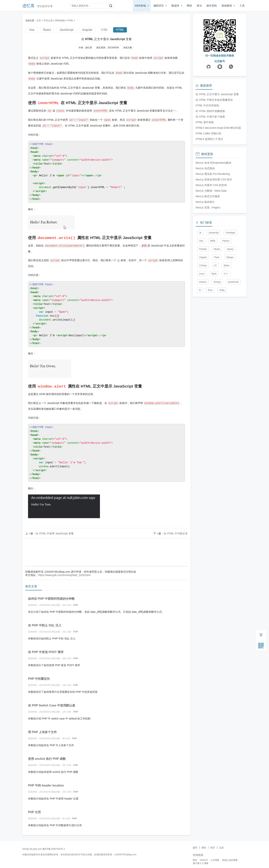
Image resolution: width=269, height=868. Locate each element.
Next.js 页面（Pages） (209, 264)
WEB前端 (140, 6)
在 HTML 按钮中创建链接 (210, 168)
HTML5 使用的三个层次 (209, 196)
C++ (226, 330)
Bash (214, 330)
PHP (76, 602)
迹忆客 (29, 6)
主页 (39, 21)
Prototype (230, 289)
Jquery (230, 306)
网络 (189, 6)
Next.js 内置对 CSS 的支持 (211, 242)
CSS (104, 30)
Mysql (217, 306)
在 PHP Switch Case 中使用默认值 (52, 703)
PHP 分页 (34, 810)
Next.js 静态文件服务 (208, 253)
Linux (202, 330)
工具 (242, 6)
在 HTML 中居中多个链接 (210, 173)
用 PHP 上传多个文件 (42, 729)
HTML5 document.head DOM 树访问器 (218, 184)
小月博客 (215, 858)
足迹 (221, 845)
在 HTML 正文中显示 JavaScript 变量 (217, 151)
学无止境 (48, 21)
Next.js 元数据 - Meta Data (211, 247)
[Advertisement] (106, 548)
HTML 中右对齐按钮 (207, 162)
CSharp (203, 322)
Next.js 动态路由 (205, 225)
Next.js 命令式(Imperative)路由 (213, 219)
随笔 (204, 845)
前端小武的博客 (230, 858)
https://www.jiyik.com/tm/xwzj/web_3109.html (64, 572)
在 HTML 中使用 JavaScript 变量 (55, 531)
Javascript (214, 289)
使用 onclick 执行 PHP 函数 (47, 756)
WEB (213, 297)
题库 (195, 845)
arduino (203, 338)
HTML (70, 21)
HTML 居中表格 (205, 179)
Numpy (217, 338)
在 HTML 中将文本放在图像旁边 (214, 156)
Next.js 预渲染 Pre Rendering (213, 230)
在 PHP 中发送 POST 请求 (46, 649)
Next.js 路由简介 (205, 258)
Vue (32, 30)
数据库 (175, 6)
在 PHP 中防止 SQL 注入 (45, 623)
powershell (233, 338)
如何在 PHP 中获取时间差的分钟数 (51, 596)
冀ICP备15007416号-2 (54, 846)
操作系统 (212, 6)
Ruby (222, 347)
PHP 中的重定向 (39, 676)
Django (230, 314)
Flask (217, 314)
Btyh (195, 857)
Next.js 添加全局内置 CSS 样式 (214, 236)
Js (200, 289)
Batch (227, 322)
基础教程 (227, 6)
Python (226, 297)
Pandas (203, 306)
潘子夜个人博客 (201, 861)
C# (215, 322)
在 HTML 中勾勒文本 (176, 531)
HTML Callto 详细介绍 (208, 190)
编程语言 (159, 6)
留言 (213, 845)
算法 (199, 6)
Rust (210, 347)
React (47, 30)
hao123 (204, 857)
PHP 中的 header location (46, 783)
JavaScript (67, 30)
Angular (87, 30)
